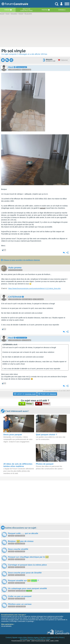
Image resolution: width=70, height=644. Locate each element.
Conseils (62, 10)
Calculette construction (47, 638)
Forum (7, 10)
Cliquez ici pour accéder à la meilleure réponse (22, 260)
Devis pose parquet (13, 435)
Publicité (31, 639)
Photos (45, 10)
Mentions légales (33, 638)
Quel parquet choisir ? (46, 435)
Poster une (47, 394)
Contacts (8, 638)
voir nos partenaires (6, 626)
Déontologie (24, 639)
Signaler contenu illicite (20, 638)
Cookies (48, 639)
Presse (61, 638)
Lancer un (25, 394)
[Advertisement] (35, 502)
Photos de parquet (45, 464)
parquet (43, 208)
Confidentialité (39, 639)
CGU (57, 638)
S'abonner (63, 60)
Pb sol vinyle (14, 51)
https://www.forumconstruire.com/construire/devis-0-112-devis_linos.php (34, 288)
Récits (26, 10)
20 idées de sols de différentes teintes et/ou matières (18, 465)
